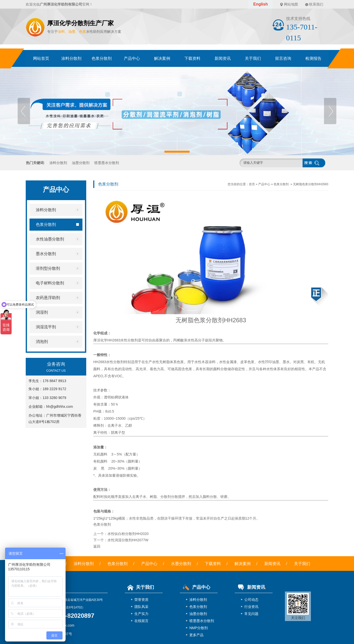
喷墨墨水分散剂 (107, 163)
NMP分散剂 (199, 628)
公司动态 (251, 600)
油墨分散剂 (81, 163)
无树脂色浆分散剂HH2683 (311, 184)
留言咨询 (283, 58)
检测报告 (313, 58)
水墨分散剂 (181, 564)
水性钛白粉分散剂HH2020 (128, 534)
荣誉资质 (141, 600)
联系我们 (316, 4)
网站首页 (41, 58)
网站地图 (291, 4)
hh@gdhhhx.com (60, 407)
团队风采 (141, 607)
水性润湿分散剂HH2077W (128, 540)
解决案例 (162, 58)
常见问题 (251, 614)
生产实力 (141, 614)
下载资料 (192, 58)
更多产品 (196, 635)
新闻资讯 (223, 58)
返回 (97, 546)
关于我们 (253, 58)
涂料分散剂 (71, 58)
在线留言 (141, 621)
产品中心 (132, 58)
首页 (252, 184)
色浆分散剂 (102, 58)
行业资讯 (251, 607)
